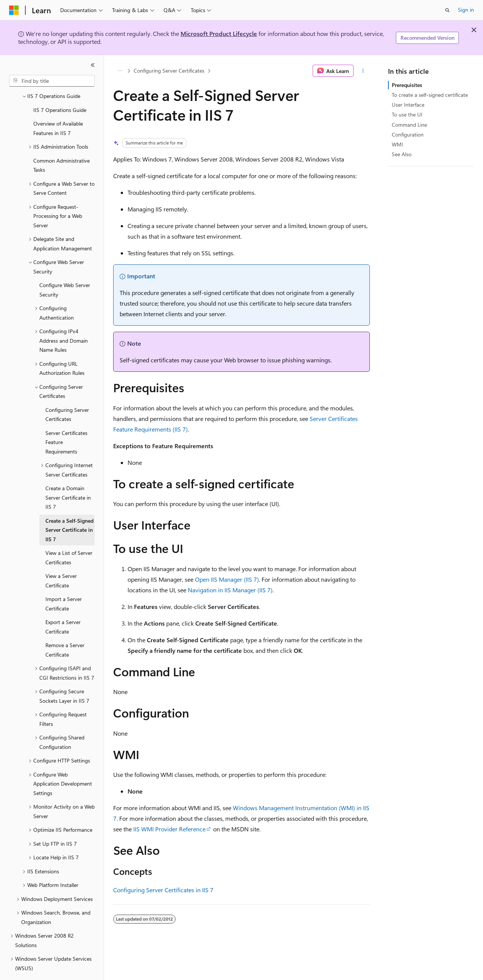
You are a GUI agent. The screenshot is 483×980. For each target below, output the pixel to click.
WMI (397, 144)
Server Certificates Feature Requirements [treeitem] (66, 421)
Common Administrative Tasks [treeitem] (62, 144)
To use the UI (407, 114)
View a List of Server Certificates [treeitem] (69, 537)
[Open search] (447, 10)
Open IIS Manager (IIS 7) (227, 579)
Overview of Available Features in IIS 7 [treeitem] (58, 107)
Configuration (408, 134)
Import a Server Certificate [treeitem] (64, 583)
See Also (402, 154)
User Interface (408, 105)
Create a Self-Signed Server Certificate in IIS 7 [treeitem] (69, 509)
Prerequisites (407, 85)
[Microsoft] (14, 10)
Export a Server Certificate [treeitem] (63, 606)
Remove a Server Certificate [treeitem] (65, 629)
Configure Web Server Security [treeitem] (65, 269)
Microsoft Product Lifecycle (219, 33)
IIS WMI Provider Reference (169, 829)
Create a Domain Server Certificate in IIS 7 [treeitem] (68, 477)
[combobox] (52, 81)
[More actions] (363, 71)
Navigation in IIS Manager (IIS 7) (230, 590)
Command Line (409, 125)
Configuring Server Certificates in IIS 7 (163, 890)
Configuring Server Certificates (169, 71)
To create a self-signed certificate (430, 95)
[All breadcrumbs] (120, 71)
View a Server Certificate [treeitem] (61, 560)
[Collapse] (93, 65)
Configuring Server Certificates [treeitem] (67, 394)
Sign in (466, 10)
